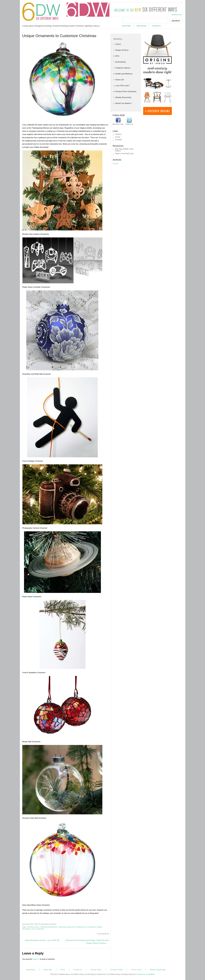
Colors (118, 44)
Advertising (141, 26)
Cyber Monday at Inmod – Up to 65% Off (41, 940)
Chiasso (118, 134)
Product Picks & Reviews (126, 91)
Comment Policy (116, 970)
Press (63, 970)
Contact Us (156, 26)
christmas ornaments (66, 927)
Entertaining (121, 62)
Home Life (120, 80)
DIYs (117, 56)
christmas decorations (49, 927)
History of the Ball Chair (124, 153)
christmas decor (33, 927)
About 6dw (126, 26)
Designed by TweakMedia (146, 974)
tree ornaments (38, 929)
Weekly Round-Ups (123, 97)
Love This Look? (122, 86)
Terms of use (136, 970)
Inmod (118, 137)
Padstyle (119, 140)
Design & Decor (122, 50)
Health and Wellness (124, 74)
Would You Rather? (124, 103)
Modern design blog (158, 970)
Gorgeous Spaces (123, 68)
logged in (36, 959)
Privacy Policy (96, 970)
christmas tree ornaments (86, 927)
